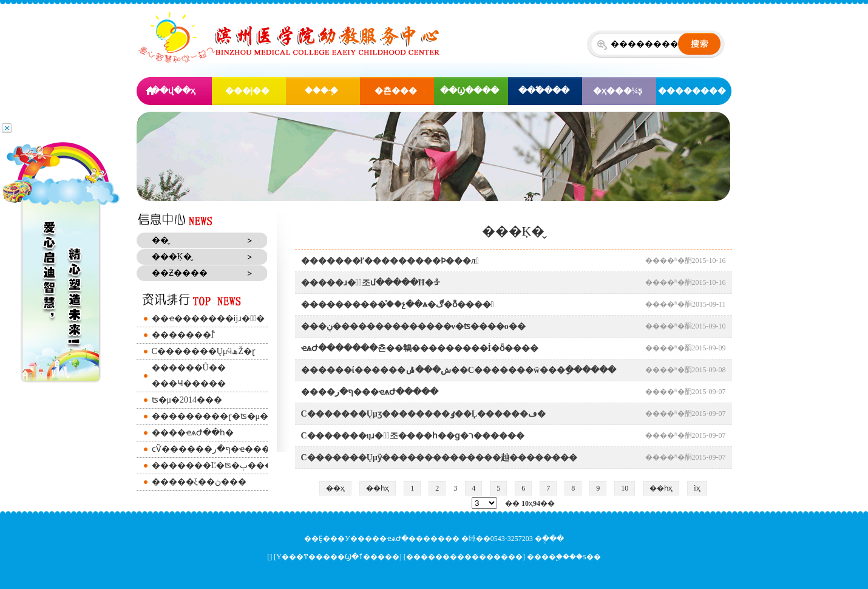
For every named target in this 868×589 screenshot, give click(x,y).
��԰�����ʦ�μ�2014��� (187, 400)
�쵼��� (396, 91)
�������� (692, 91)
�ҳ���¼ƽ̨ (618, 91)
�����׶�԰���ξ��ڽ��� (199, 482)
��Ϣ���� (470, 91)
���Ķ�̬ (172, 257)
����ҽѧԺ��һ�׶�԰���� (193, 433)
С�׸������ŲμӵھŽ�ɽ (204, 351)
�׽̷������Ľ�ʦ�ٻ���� (217, 465)
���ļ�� (248, 91)
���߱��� (544, 91)
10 (625, 488)
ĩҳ (697, 488)
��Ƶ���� (180, 273)
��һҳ (378, 488)
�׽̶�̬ (160, 240)
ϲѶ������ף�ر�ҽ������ (224, 449)
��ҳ (335, 488)
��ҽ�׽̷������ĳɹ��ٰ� (209, 318)
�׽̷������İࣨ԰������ (183, 335)
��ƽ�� (585, 557)
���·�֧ (322, 91)
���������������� (464, 557)
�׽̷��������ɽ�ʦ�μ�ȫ (213, 416)
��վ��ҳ (173, 91)
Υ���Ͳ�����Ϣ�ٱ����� (338, 557)
